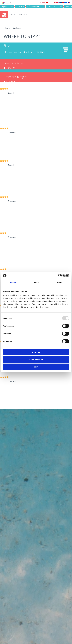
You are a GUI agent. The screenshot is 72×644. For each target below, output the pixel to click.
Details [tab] (36, 282)
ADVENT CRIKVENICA (18, 15)
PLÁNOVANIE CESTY (35, 7)
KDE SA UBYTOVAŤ (54, 7)
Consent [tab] (13, 282)
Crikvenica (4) (13, 82)
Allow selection (36, 359)
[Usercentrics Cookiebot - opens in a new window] (58, 276)
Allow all (36, 352)
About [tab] (59, 282)
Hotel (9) (11, 68)
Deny (36, 367)
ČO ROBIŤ (20, 7)
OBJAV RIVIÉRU (7, 7)
